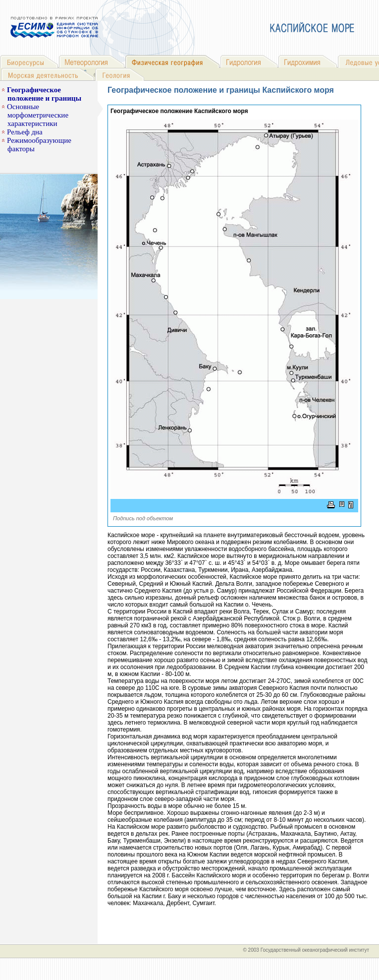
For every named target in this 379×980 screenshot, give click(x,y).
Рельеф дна (25, 132)
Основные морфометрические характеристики (38, 115)
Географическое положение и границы (44, 94)
